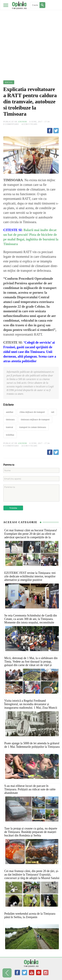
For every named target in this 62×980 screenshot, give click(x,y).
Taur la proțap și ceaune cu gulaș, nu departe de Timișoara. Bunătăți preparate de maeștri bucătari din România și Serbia (31, 832)
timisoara (10, 420)
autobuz (10, 412)
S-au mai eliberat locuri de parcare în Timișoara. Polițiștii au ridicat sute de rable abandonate (30, 789)
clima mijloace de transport (32, 412)
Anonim (22, 122)
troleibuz (10, 435)
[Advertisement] (31, 33)
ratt (53, 412)
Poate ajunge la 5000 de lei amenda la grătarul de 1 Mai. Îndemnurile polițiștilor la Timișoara (32, 745)
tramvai (10, 427)
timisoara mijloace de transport (35, 420)
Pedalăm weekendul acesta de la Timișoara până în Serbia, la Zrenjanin (30, 915)
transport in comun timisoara (33, 427)
